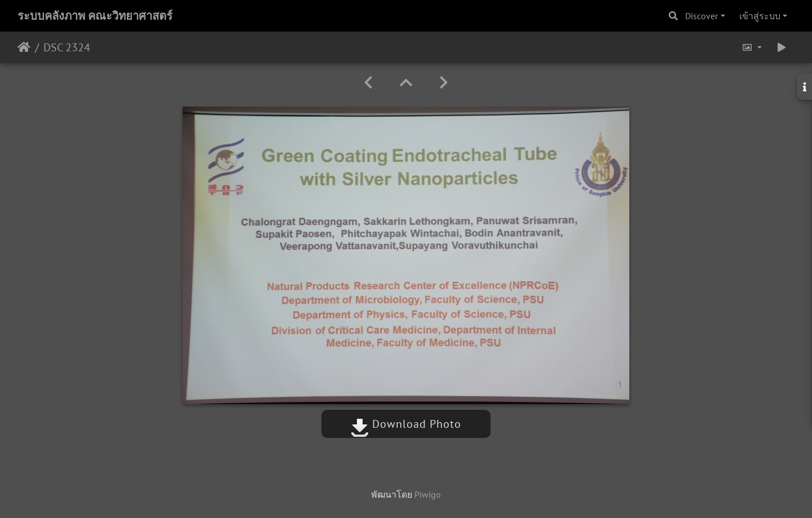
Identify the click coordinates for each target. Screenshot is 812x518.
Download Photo (406, 424)
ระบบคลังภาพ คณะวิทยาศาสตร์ (95, 16)
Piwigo (428, 494)
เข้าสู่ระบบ (760, 16)
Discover (701, 16)
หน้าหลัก (24, 47)
